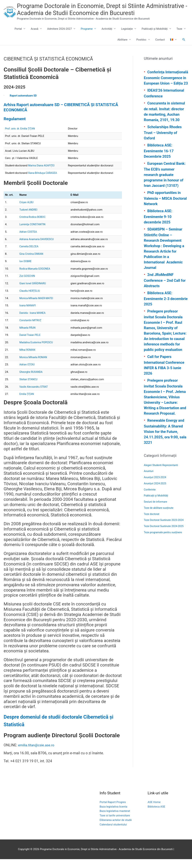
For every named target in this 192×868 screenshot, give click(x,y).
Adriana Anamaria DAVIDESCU (38, 248)
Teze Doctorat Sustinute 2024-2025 (165, 535)
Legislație (127, 38)
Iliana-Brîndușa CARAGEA (44, 182)
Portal (18, 38)
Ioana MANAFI (28, 315)
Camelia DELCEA (30, 255)
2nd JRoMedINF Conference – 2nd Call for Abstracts (165, 289)
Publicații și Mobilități (155, 38)
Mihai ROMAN (28, 359)
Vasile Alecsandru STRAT (35, 396)
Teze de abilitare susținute (160, 517)
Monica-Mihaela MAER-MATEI (37, 307)
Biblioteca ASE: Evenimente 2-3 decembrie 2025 (166, 308)
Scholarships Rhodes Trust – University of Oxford (163, 142)
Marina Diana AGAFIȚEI (42, 175)
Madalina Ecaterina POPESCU (37, 351)
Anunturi (149, 480)
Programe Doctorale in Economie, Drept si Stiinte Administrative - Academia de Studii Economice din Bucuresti (96, 14)
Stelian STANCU (29, 388)
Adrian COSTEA (29, 241)
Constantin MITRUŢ (31, 329)
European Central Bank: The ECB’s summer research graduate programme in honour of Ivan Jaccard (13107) (165, 184)
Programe (87, 38)
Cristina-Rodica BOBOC (33, 226)
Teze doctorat (152, 523)
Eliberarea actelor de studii (116, 829)
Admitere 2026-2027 (60, 38)
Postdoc (141, 49)
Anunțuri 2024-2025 (156, 492)
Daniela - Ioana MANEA (33, 322)
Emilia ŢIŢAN (27, 403)
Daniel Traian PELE (31, 344)
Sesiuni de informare (156, 511)
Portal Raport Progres (113, 811)
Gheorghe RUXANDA (32, 381)
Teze (179, 38)
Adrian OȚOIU (28, 374)
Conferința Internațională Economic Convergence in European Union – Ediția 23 (166, 87)
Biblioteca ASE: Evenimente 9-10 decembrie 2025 (158, 226)
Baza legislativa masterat (115, 820)
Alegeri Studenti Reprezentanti (162, 474)
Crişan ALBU (27, 211)
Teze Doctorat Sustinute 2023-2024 (165, 529)
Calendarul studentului (113, 833)
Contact (160, 49)
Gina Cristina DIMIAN (32, 263)
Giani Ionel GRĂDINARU (34, 292)
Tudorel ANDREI (29, 219)
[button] (184, 49)
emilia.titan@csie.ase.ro (37, 754)
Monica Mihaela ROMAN (34, 366)
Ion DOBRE (26, 270)
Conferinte (150, 498)
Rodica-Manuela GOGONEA (36, 278)
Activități (107, 38)
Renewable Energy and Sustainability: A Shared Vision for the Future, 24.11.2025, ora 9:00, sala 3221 (165, 441)
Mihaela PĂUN (28, 337)
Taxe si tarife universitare (115, 824)
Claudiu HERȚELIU (30, 300)
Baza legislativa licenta (113, 815)
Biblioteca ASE (157, 815)
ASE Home (154, 811)
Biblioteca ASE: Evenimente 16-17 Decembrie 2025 (159, 160)
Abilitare (122, 49)
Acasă (34, 38)
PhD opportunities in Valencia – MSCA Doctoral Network (165, 207)
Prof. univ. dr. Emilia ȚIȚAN (21, 138)
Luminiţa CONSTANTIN (33, 233)
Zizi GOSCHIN (28, 285)
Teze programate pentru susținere (164, 541)
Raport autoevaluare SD (24, 104)
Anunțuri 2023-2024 (156, 486)
